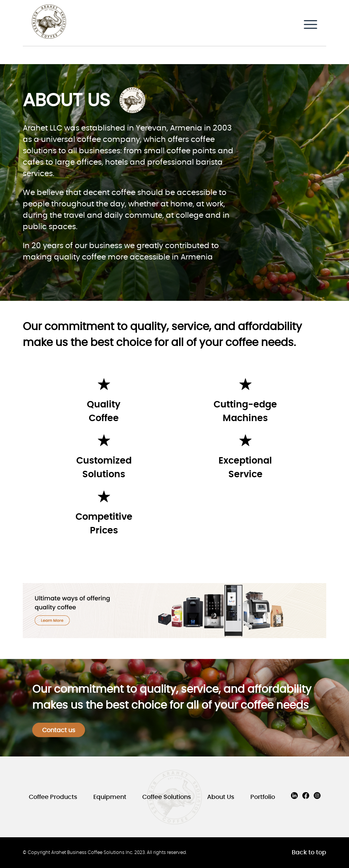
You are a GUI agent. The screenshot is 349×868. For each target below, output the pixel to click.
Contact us (59, 730)
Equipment (110, 797)
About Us (221, 797)
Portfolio (263, 797)
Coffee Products (53, 797)
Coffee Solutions (167, 797)
